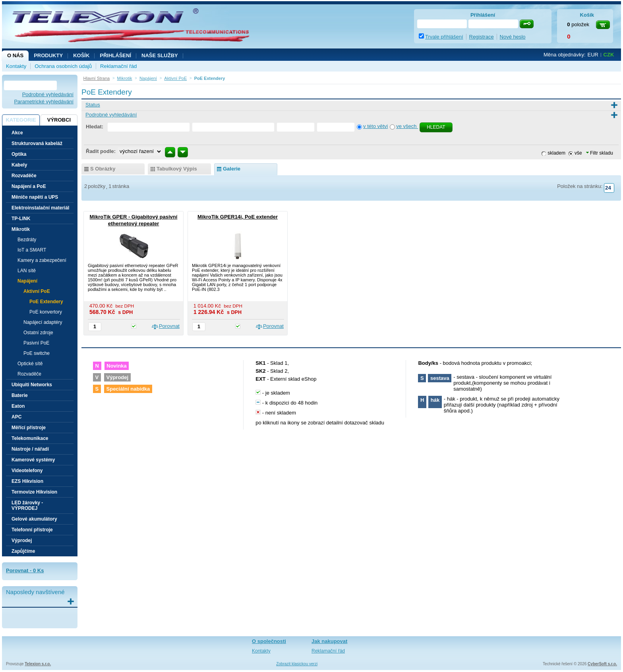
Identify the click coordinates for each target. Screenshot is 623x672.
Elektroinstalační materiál (40, 208)
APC (16, 417)
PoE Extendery (46, 302)
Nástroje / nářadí (30, 449)
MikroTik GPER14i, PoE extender (238, 217)
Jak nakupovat (329, 641)
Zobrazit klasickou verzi (297, 664)
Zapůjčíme (23, 551)
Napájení (27, 281)
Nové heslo (513, 37)
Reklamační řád (118, 66)
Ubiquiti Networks (32, 385)
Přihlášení (115, 55)
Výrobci (59, 120)
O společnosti (269, 641)
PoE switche (37, 353)
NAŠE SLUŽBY (160, 55)
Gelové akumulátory (34, 519)
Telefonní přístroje (32, 530)
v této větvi (375, 126)
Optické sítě (30, 364)
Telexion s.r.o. (38, 664)
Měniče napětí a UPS (35, 197)
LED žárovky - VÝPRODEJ (27, 505)
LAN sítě (27, 271)
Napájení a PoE (29, 186)
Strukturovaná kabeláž (37, 143)
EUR (593, 55)
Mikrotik (21, 229)
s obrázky (103, 169)
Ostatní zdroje (38, 333)
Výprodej (22, 540)
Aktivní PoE (37, 291)
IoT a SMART (32, 250)
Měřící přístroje (29, 428)
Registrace (482, 37)
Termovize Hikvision (34, 492)
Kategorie (21, 120)
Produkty (48, 55)
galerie (232, 169)
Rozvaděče (24, 176)
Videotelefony (27, 471)
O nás (15, 55)
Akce (17, 133)
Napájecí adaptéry (43, 322)
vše (578, 153)
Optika (19, 154)
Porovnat (169, 326)
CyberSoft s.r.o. (602, 664)
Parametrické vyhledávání (44, 102)
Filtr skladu (600, 153)
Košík (81, 55)
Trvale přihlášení (444, 37)
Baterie (20, 395)
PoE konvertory (46, 312)
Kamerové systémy (33, 460)
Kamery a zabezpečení (42, 260)
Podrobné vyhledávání (48, 94)
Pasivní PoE (36, 343)
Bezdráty (27, 240)
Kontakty (16, 66)
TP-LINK (21, 219)
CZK (609, 55)
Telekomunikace (30, 438)
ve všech (407, 126)
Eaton (18, 406)
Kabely (19, 165)
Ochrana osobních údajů (63, 66)
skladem (556, 153)
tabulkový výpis (177, 169)
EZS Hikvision (27, 481)
